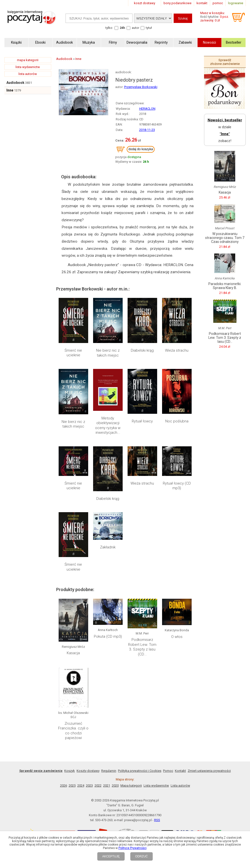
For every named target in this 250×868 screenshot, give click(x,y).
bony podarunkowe (177, 3)
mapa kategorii (28, 60)
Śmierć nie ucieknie (73, 353)
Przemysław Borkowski (141, 87)
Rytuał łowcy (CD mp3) (177, 486)
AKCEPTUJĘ (111, 856)
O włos (177, 637)
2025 (72, 786)
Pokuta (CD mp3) (108, 636)
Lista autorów (180, 786)
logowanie (236, 3)
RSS (157, 820)
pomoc (218, 3)
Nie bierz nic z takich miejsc (108, 353)
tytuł (149, 28)
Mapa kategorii (131, 786)
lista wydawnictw (28, 67)
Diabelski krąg (142, 350)
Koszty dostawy (88, 771)
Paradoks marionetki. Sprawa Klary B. (225, 286)
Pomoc (168, 771)
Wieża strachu (177, 350)
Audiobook (15, 83)
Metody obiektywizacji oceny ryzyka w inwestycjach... (108, 425)
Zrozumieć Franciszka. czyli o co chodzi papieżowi (73, 731)
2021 (107, 786)
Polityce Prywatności (133, 848)
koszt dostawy (145, 3)
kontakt (202, 3)
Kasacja (73, 653)
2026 (64, 786)
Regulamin (109, 771)
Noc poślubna (177, 421)
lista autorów (28, 74)
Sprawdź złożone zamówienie (225, 62)
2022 (98, 786)
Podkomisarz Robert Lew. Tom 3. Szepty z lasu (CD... (142, 647)
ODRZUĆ (142, 856)
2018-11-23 (147, 130)
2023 (89, 786)
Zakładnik (108, 547)
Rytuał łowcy (142, 421)
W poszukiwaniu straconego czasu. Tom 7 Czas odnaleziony (225, 238)
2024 (81, 786)
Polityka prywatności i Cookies (140, 771)
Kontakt (180, 771)
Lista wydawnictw (156, 786)
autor (135, 28)
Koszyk (70, 771)
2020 (115, 786)
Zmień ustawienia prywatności (209, 771)
